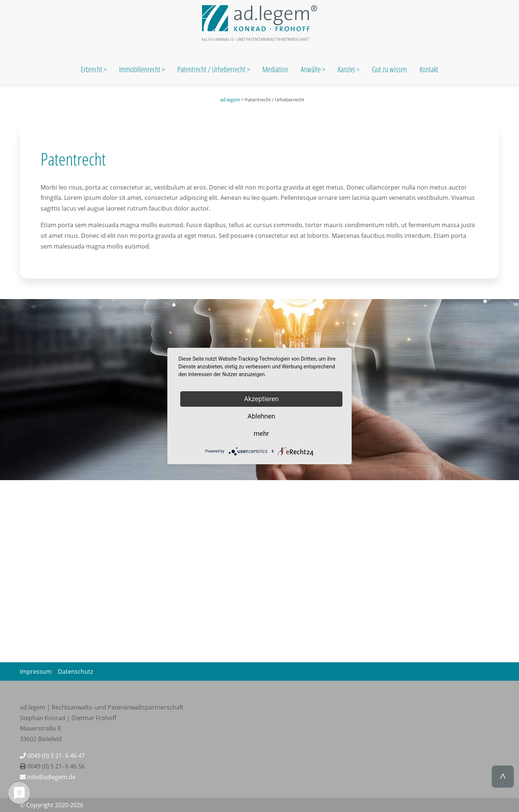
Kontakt (429, 69)
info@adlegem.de (48, 777)
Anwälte (311, 69)
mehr (261, 433)
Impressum (36, 672)
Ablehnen (261, 416)
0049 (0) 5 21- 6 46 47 (52, 756)
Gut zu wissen (389, 69)
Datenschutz (75, 672)
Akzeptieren (262, 399)
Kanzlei (347, 69)
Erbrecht (91, 69)
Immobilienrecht (140, 69)
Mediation (275, 69)
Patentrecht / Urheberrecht (211, 69)
